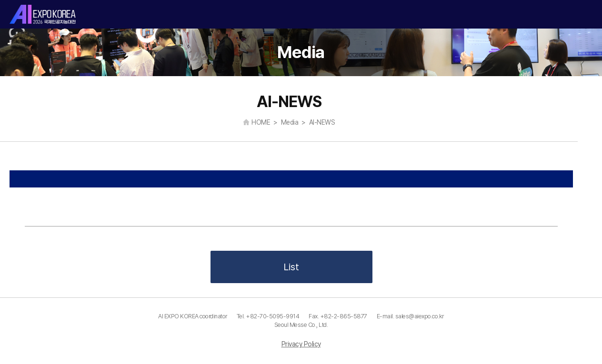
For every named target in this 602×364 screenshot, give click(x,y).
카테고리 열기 (587, 15)
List (291, 267)
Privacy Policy (301, 344)
